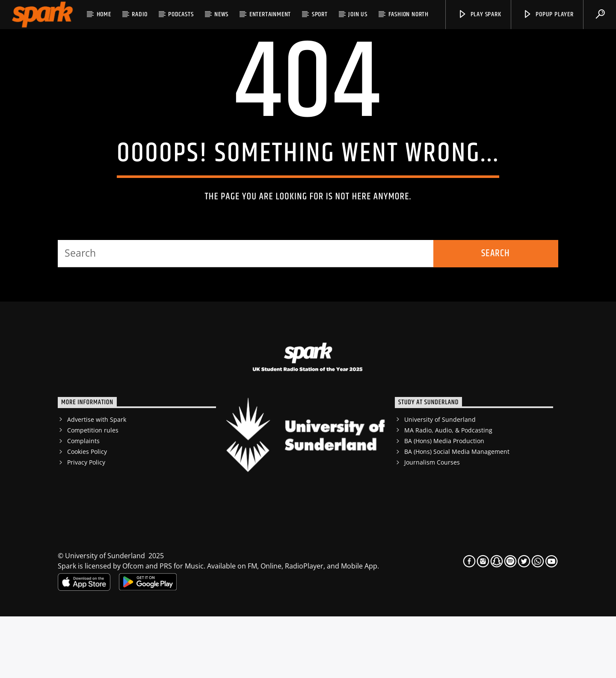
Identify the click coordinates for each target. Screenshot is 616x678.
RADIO (139, 14)
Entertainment (270, 14)
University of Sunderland (440, 481)
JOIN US (358, 14)
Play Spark (480, 14)
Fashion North (409, 14)
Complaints (83, 502)
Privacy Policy (86, 524)
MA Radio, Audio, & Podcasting (448, 492)
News (221, 14)
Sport (320, 14)
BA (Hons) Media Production (444, 502)
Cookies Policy (87, 513)
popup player (548, 14)
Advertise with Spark (97, 481)
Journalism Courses (432, 524)
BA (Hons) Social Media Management (457, 513)
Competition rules (93, 492)
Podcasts (181, 14)
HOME (104, 14)
